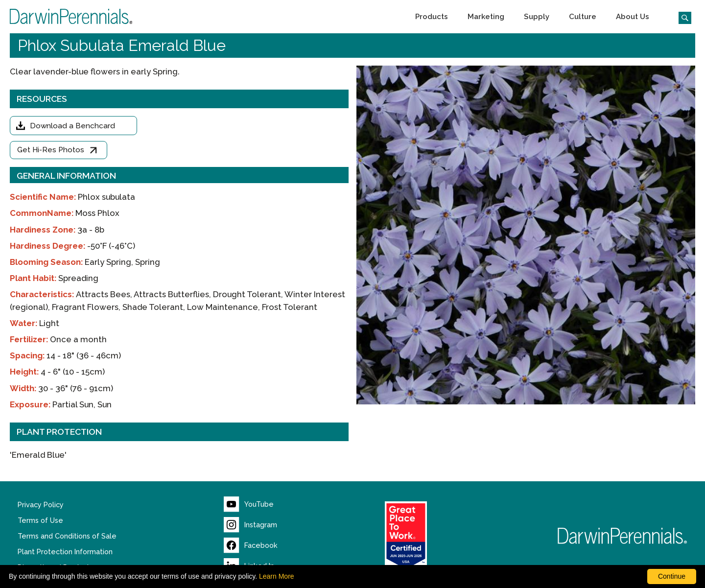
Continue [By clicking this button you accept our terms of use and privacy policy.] (672, 576)
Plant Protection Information (65, 552)
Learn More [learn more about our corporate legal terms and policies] (277, 576)
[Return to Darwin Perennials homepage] (623, 536)
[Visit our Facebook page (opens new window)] (251, 545)
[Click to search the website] (681, 17)
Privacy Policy (41, 505)
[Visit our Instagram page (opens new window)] (250, 525)
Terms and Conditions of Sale (67, 536)
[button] (432, 17)
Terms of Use (40, 520)
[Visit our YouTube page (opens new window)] (249, 504)
